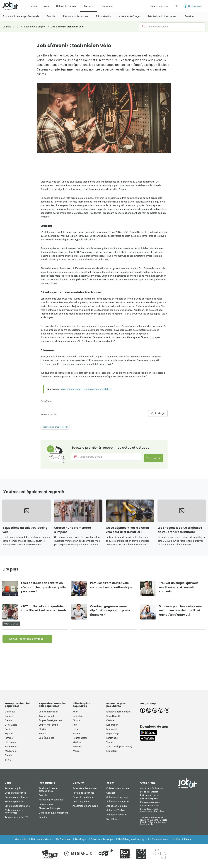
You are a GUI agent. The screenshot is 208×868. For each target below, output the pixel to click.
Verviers (77, 750)
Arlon (75, 716)
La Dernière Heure (158, 843)
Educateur (112, 755)
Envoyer (149, 459)
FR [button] (176, 6)
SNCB (8, 764)
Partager (158, 413)
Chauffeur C (113, 720)
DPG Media (11, 729)
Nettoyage (112, 742)
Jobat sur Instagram (117, 805)
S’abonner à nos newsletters (14, 815)
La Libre (176, 843)
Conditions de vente (150, 809)
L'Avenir (188, 843)
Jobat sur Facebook (117, 801)
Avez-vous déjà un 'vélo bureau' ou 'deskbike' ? (87, 389)
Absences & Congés (50, 812)
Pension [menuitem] (189, 16)
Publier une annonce (118, 792)
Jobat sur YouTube (117, 818)
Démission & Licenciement (53, 817)
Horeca (43, 737)
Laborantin (112, 729)
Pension (43, 821)
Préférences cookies (150, 806)
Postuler (43, 799)
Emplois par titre (14, 805)
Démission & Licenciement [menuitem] (163, 16)
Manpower (11, 750)
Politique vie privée (149, 802)
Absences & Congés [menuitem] (130, 16)
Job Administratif (48, 716)
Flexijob (43, 733)
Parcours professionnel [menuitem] (76, 16)
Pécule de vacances (83, 797)
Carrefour (10, 716)
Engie (8, 733)
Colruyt (9, 720)
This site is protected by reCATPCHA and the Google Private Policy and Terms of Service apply (154, 825)
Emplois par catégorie (17, 801)
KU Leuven (11, 746)
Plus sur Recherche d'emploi (25, 643)
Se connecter (193, 6)
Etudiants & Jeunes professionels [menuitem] (21, 16)
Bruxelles (77, 720)
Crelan (8, 724)
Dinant (76, 724)
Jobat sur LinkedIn (117, 810)
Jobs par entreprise (15, 797)
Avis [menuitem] (46, 6)
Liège (75, 733)
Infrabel (9, 742)
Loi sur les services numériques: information (152, 814)
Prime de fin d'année (84, 801)
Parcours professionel (51, 803)
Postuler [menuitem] (51, 16)
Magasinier (112, 733)
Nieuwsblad (21, 843)
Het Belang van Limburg (131, 843)
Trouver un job (13, 792)
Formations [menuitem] (107, 6)
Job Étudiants (46, 742)
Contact (111, 797)
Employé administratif (119, 716)
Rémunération (46, 808)
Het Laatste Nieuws (42, 843)
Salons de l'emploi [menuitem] (66, 6)
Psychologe (113, 737)
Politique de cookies (150, 799)
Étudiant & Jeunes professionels (49, 794)
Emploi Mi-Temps (48, 729)
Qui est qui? (113, 823)
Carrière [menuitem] (88, 6)
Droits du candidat (149, 796)
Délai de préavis (81, 805)
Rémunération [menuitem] (104, 16)
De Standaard (64, 843)
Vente (109, 746)
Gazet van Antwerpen (103, 843)
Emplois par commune (17, 810)
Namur (76, 737)
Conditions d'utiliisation (151, 792)
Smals (8, 759)
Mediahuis (11, 755)
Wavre (76, 755)
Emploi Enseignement (51, 724)
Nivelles (77, 746)
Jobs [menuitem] (34, 6)
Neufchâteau (80, 742)
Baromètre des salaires (85, 792)
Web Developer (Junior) (119, 750)
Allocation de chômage (85, 810)
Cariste (110, 724)
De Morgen (81, 843)
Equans (9, 737)
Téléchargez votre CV (16, 821)
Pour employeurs (159, 6)
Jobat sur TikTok (116, 814)
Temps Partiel (46, 720)
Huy (75, 729)
